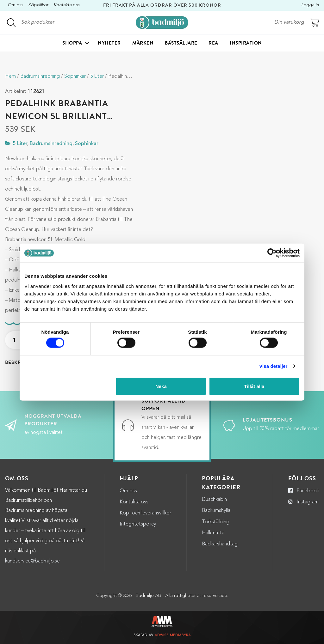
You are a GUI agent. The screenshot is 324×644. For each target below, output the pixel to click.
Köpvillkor (38, 5)
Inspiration (246, 43)
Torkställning (216, 522)
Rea (213, 43)
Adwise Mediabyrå (173, 635)
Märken (143, 43)
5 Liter (97, 76)
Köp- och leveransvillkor (145, 513)
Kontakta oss (66, 5)
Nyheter (109, 43)
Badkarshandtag (220, 544)
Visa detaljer (273, 366)
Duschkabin (214, 500)
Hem (10, 76)
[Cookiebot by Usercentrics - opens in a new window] (272, 253)
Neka (161, 386)
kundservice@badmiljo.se (32, 561)
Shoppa (72, 43)
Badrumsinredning (40, 76)
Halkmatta (213, 533)
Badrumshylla (216, 511)
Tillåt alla (254, 386)
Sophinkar (75, 76)
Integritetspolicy (138, 524)
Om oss (15, 5)
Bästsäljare (181, 43)
